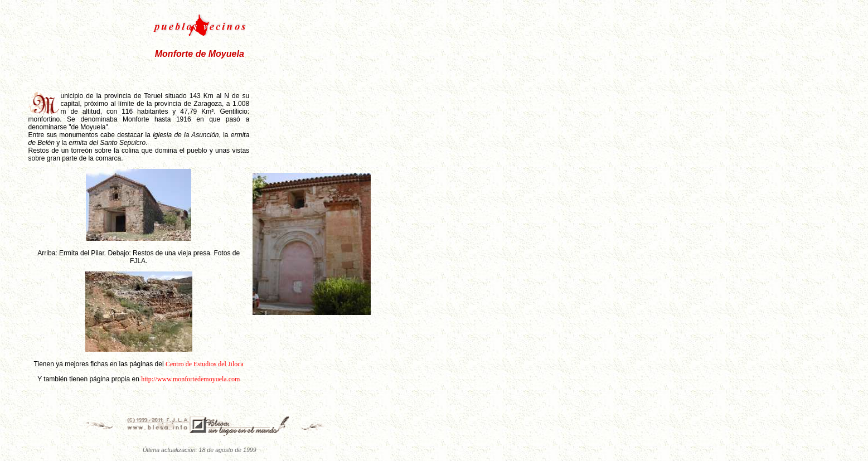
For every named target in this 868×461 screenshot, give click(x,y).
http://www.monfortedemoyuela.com (190, 379)
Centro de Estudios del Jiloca (205, 364)
